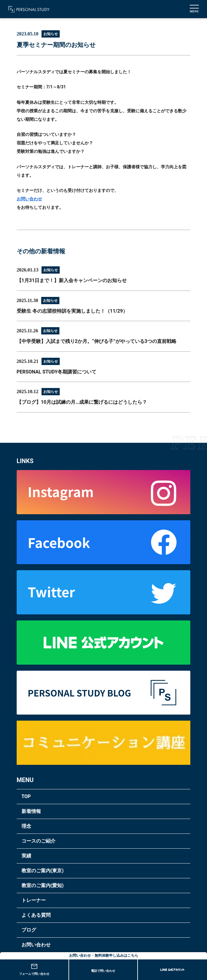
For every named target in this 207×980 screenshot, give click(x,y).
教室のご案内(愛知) (43, 885)
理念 (26, 826)
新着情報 (31, 811)
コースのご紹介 (38, 841)
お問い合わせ (29, 199)
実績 (26, 856)
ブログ (29, 930)
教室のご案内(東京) (43, 871)
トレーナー (34, 900)
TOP (26, 796)
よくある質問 (36, 915)
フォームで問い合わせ (34, 970)
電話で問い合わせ (103, 971)
